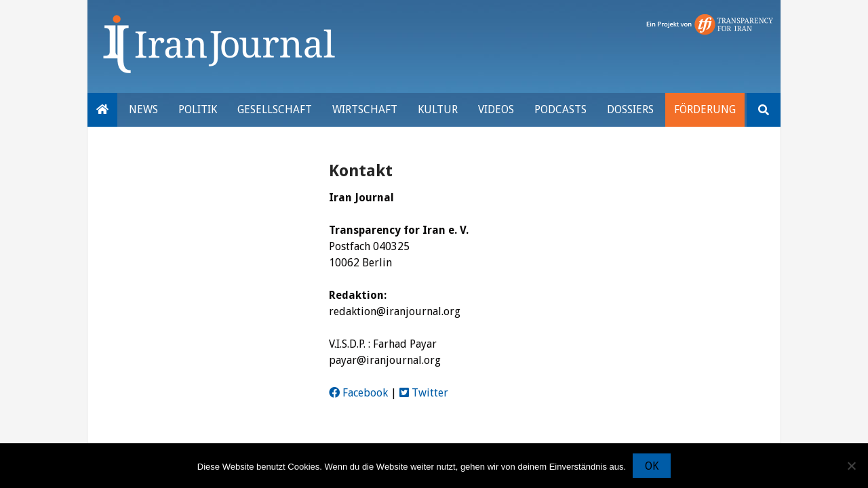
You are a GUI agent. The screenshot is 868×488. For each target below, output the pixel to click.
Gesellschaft (275, 109)
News (143, 109)
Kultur (438, 109)
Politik (198, 109)
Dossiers (630, 109)
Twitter (424, 393)
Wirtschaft (365, 109)
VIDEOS (496, 109)
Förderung (705, 109)
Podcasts (560, 109)
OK (652, 466)
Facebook (358, 393)
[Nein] (851, 466)
